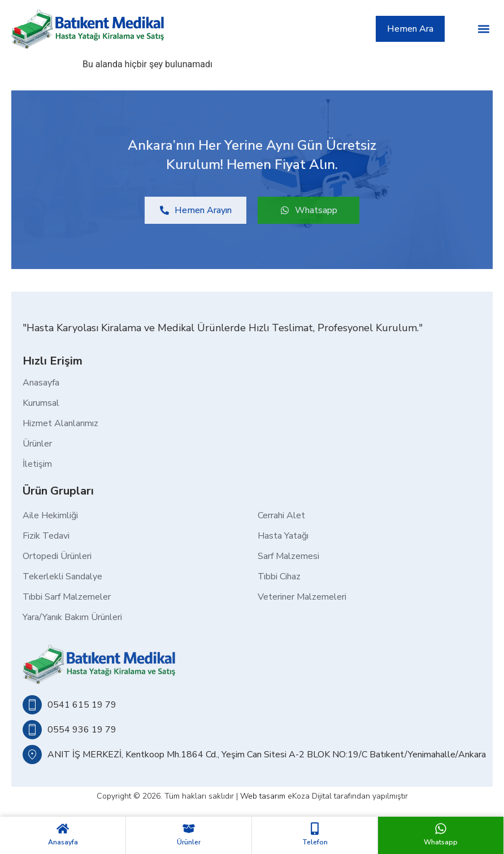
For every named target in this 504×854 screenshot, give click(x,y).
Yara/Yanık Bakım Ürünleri (72, 617)
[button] (483, 29)
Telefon (315, 842)
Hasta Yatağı (283, 536)
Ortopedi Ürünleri (57, 556)
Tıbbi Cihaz (279, 576)
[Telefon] (315, 829)
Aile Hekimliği (50, 515)
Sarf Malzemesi (288, 556)
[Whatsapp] (441, 829)
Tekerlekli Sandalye (62, 576)
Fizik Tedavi (46, 536)
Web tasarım (263, 796)
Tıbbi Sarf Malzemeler (67, 597)
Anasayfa (63, 842)
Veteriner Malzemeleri (302, 597)
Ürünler (189, 842)
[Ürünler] (189, 829)
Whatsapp (441, 842)
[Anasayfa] (63, 829)
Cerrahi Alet (281, 515)
